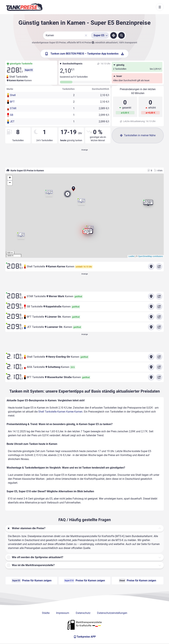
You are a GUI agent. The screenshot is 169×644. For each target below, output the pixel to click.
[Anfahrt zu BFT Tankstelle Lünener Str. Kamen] (151, 317)
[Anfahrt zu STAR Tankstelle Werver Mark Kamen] (151, 296)
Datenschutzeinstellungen (112, 613)
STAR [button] (13, 108)
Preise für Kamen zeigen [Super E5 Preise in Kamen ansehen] (32, 581)
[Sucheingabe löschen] (86, 35)
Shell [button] (13, 95)
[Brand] (24, 7)
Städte (46, 613)
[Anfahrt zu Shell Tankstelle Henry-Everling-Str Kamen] (151, 357)
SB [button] (12, 115)
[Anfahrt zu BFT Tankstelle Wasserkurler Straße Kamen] (151, 377)
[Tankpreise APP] (84, 637)
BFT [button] (12, 102)
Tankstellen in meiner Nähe (138, 135)
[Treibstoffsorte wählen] (100, 35)
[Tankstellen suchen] (121, 35)
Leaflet (131, 256)
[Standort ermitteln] (114, 35)
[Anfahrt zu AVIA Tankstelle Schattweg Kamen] (151, 367)
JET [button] (12, 122)
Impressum (63, 613)
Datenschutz (83, 613)
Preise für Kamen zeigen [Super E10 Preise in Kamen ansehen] (84, 581)
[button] (73, 189)
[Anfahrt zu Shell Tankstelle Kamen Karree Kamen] (151, 267)
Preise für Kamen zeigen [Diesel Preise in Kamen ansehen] (137, 581)
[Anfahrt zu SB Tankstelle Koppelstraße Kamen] (151, 307)
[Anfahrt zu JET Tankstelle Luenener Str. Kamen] (151, 327)
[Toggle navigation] (160, 7)
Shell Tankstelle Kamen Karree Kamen (60, 412)
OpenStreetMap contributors (150, 256)
